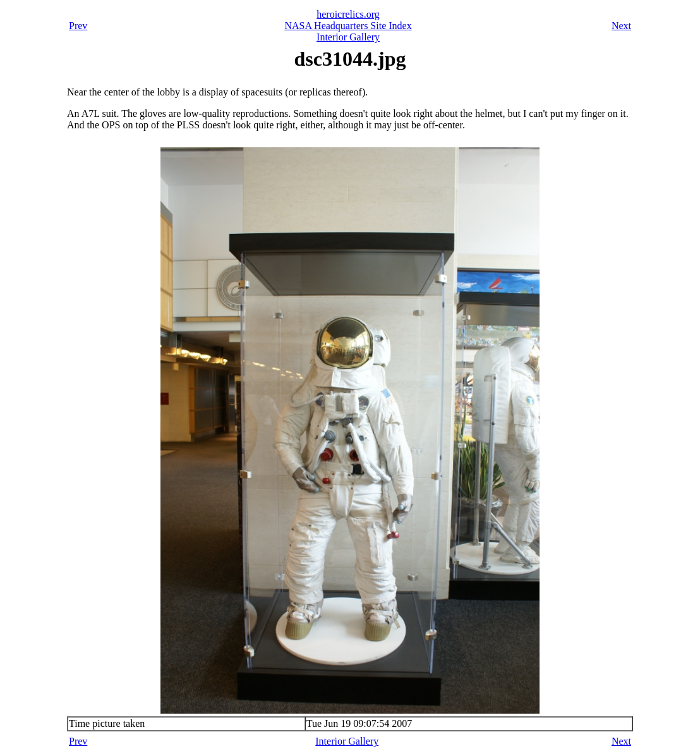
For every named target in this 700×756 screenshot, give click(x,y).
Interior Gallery (348, 37)
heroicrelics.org (348, 14)
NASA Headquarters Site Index (348, 26)
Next (621, 26)
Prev (78, 26)
